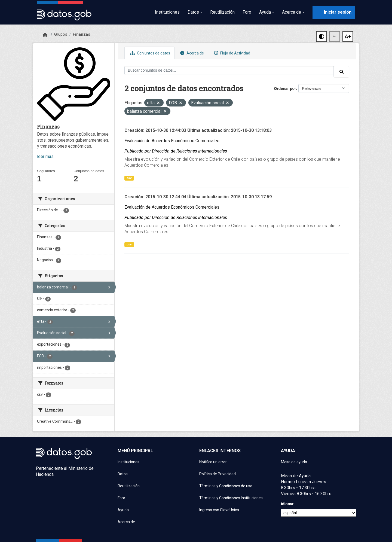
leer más (45, 156)
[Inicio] (45, 35)
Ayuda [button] (265, 12)
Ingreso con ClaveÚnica (219, 510)
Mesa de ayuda (294, 462)
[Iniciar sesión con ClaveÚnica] (334, 12)
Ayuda (123, 510)
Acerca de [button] (292, 12)
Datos (123, 474)
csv (129, 178)
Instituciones (167, 12)
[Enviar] (341, 72)
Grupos (61, 34)
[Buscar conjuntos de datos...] (229, 70)
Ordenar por (285, 89)
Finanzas (81, 34)
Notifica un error (213, 462)
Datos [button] (193, 12)
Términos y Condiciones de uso (226, 486)
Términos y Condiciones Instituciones (231, 498)
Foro (247, 12)
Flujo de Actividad (231, 53)
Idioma (287, 504)
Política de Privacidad (218, 474)
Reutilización (222, 12)
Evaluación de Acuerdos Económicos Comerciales (172, 141)
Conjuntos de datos (149, 53)
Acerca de (191, 53)
